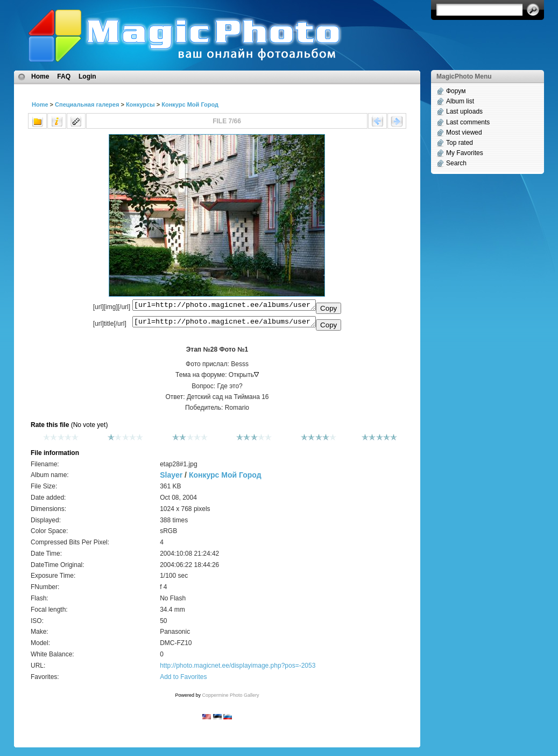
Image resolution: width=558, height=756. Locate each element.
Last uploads (464, 111)
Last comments (468, 122)
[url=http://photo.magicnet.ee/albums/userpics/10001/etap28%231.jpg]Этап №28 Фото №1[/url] (224, 324)
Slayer (171, 478)
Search (456, 163)
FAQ (64, 76)
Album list (460, 101)
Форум (456, 91)
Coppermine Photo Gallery (230, 698)
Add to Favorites (183, 680)
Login (87, 76)
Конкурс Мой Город (190, 104)
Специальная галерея (87, 104)
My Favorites (465, 153)
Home (40, 76)
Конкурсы (140, 104)
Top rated (460, 143)
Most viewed (464, 132)
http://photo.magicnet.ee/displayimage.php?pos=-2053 (238, 669)
